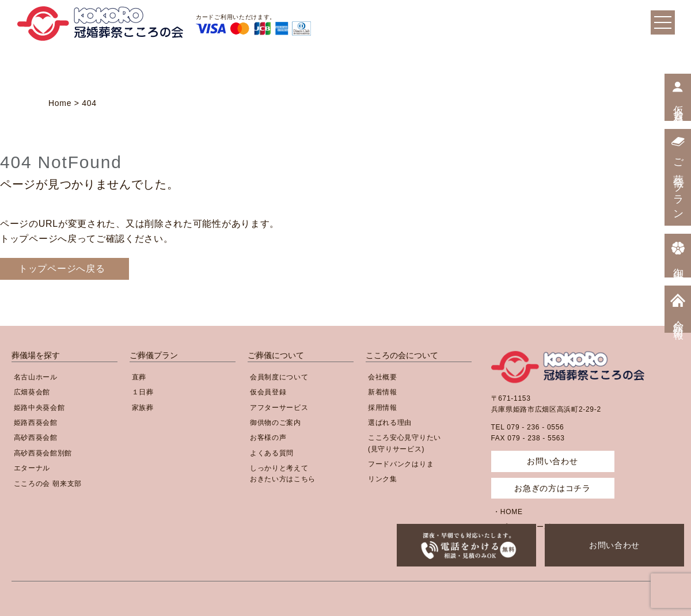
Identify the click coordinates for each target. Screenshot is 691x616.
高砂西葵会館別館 (43, 453)
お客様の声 (268, 438)
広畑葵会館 (32, 392)
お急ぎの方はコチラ (552, 488)
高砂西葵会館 (36, 438)
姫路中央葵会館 (39, 408)
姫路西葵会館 (36, 423)
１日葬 (143, 392)
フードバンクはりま (401, 464)
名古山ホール (36, 377)
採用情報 (383, 408)
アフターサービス (279, 408)
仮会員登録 (268, 392)
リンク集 (383, 479)
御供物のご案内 (276, 423)
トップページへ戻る (62, 269)
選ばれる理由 (390, 423)
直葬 (139, 377)
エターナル (32, 468)
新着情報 (383, 392)
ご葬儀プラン (154, 355)
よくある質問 (272, 453)
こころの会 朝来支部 (48, 484)
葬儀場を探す (36, 355)
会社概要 (383, 377)
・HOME (508, 512)
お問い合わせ (614, 545)
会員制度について (279, 377)
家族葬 (143, 408)
